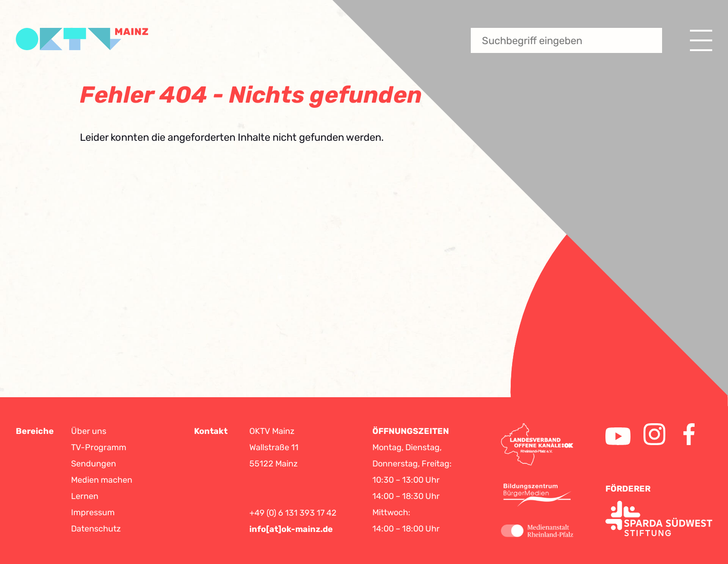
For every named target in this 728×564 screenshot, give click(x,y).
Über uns (89, 431)
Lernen (85, 496)
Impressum (93, 512)
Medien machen (102, 480)
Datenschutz (96, 529)
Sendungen (94, 464)
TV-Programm (99, 447)
